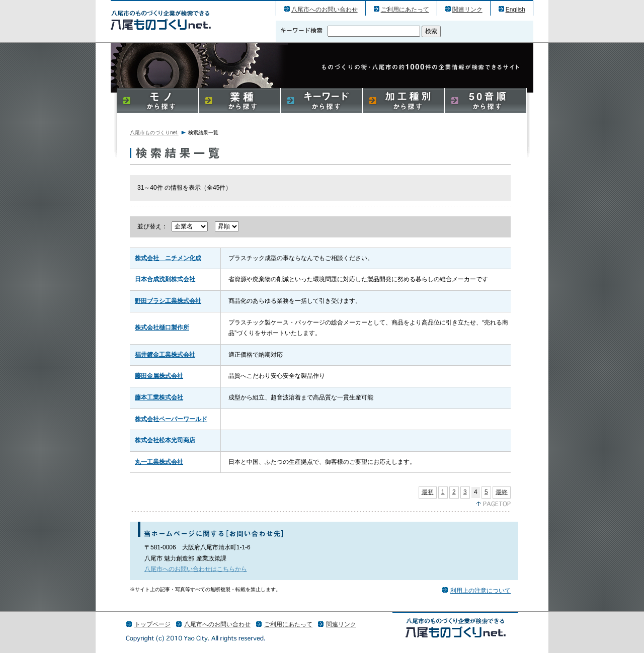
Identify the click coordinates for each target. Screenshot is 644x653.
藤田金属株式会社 (159, 376)
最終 (502, 492)
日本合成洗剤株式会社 (165, 279)
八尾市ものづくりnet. (154, 133)
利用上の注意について (480, 591)
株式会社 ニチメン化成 (168, 258)
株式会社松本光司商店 (165, 440)
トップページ (152, 624)
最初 (428, 492)
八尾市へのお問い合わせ (325, 10)
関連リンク (467, 10)
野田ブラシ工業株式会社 (168, 301)
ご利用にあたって (405, 10)
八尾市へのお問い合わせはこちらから (196, 569)
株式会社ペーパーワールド (171, 419)
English (515, 10)
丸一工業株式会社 (159, 462)
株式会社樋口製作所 (162, 328)
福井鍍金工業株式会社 (165, 355)
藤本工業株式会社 (159, 397)
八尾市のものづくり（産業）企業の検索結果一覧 (161, 20)
